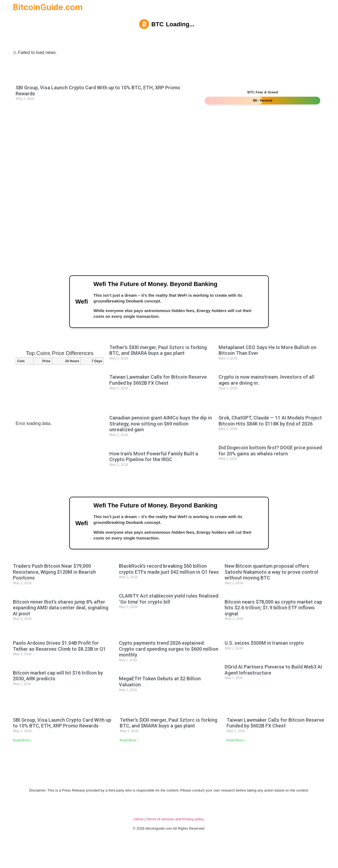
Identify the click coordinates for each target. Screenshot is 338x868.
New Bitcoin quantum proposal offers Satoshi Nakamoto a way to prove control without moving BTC (271, 589)
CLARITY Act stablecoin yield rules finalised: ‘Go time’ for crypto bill (169, 616)
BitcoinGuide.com (48, 7)
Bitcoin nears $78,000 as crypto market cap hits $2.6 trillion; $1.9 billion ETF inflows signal (273, 624)
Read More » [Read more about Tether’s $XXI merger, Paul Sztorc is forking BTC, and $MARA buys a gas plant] (129, 757)
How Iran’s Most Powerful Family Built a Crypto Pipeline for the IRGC (154, 465)
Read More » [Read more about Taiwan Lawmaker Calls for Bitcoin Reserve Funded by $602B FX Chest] (236, 757)
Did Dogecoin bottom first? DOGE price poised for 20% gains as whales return (270, 459)
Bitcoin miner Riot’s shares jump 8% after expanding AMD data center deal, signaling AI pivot (61, 624)
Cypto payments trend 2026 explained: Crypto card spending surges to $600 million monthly (169, 666)
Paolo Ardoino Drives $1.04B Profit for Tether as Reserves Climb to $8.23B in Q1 (59, 663)
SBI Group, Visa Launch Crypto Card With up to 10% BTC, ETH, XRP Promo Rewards (62, 740)
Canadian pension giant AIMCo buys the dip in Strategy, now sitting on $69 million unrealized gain (161, 432)
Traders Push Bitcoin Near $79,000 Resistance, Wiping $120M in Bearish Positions (54, 589)
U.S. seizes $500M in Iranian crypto (264, 660)
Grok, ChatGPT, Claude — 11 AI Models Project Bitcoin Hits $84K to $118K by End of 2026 (270, 429)
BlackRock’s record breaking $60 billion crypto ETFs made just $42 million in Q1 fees (169, 586)
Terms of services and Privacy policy (175, 836)
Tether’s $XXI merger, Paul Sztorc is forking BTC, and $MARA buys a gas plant (158, 359)
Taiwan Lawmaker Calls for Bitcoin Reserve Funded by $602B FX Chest (158, 388)
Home (139, 836)
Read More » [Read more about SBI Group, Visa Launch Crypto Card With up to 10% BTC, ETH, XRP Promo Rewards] (22, 757)
